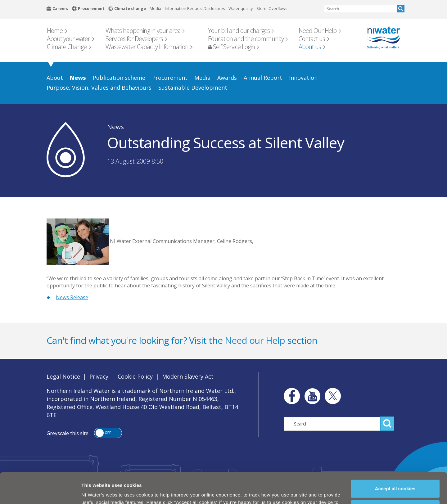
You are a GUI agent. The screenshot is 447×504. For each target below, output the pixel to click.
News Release (72, 297)
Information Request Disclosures (195, 9)
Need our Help (255, 340)
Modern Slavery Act (188, 376)
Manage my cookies (395, 483)
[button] (108, 433)
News (115, 127)
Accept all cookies (395, 462)
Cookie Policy (186, 491)
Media (155, 9)
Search (401, 9)
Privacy (99, 376)
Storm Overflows (272, 9)
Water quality (241, 9)
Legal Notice (63, 376)
